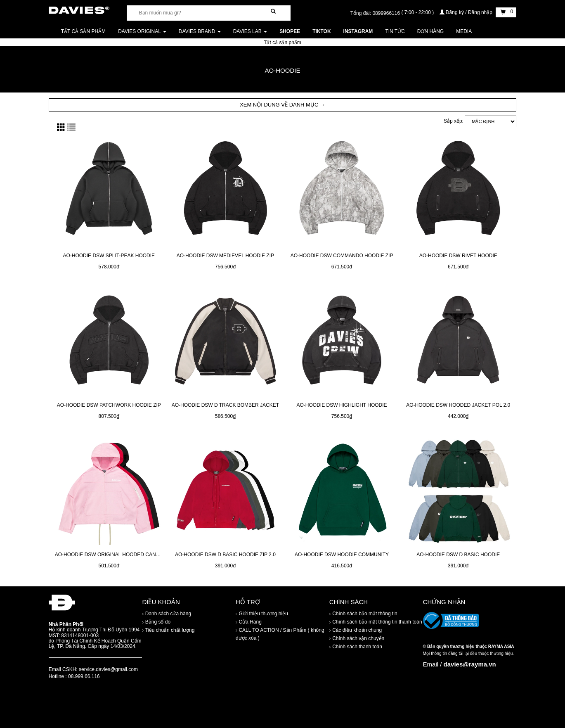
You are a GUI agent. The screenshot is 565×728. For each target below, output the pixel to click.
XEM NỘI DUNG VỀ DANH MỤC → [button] (282, 105)
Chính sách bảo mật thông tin (363, 614)
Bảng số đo (156, 622)
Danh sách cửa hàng (167, 614)
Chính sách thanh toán (356, 647)
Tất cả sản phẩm (83, 31)
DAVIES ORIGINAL (142, 31)
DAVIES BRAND (200, 31)
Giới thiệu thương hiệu (262, 614)
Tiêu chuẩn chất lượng (168, 630)
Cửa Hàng (249, 622)
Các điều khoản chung (356, 630)
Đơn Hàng (430, 31)
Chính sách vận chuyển (357, 638)
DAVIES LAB (250, 31)
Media (464, 31)
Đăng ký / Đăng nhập (467, 12)
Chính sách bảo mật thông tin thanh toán (376, 622)
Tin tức (395, 31)
